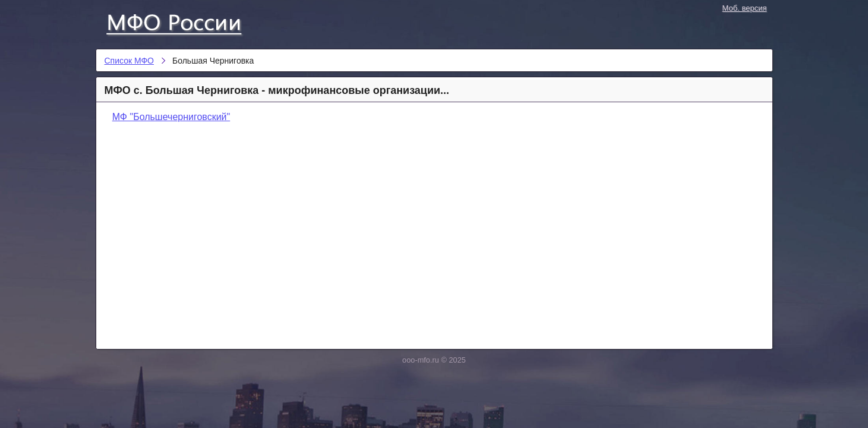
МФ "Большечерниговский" (171, 117)
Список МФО (185, 22)
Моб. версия (745, 8)
